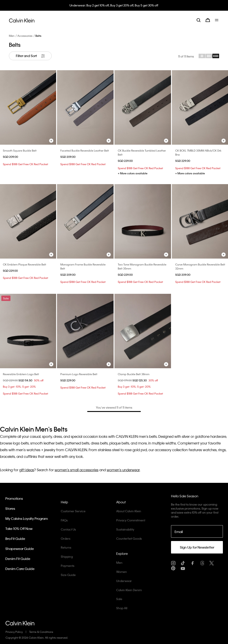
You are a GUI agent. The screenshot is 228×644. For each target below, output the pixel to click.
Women (122, 572)
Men (12, 36)
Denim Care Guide (20, 569)
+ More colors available (133, 173)
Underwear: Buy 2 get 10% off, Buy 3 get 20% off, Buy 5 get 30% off (114, 5)
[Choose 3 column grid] (209, 56)
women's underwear (123, 470)
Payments (68, 566)
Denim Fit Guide (18, 559)
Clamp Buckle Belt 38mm (134, 374)
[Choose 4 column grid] (216, 56)
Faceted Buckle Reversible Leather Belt (85, 150)
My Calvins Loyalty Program (27, 518)
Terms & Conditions (41, 632)
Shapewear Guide (20, 549)
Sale (119, 599)
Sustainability (125, 529)
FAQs (64, 520)
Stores (10, 508)
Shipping (67, 557)
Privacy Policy (14, 632)
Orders (66, 538)
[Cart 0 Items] (208, 20)
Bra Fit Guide (15, 539)
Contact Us (68, 529)
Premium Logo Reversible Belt (79, 374)
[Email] (197, 531)
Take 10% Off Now (19, 529)
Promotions (14, 498)
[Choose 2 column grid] (202, 56)
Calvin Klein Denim (129, 590)
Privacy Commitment (131, 520)
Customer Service (73, 511)
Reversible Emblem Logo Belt (21, 374)
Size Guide (68, 575)
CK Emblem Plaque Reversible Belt (24, 264)
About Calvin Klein (129, 511)
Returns (66, 547)
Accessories (25, 36)
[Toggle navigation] (217, 20)
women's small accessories (76, 470)
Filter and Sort (30, 56)
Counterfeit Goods (129, 538)
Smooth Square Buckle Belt (20, 150)
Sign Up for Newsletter (197, 547)
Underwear (124, 581)
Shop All (122, 608)
